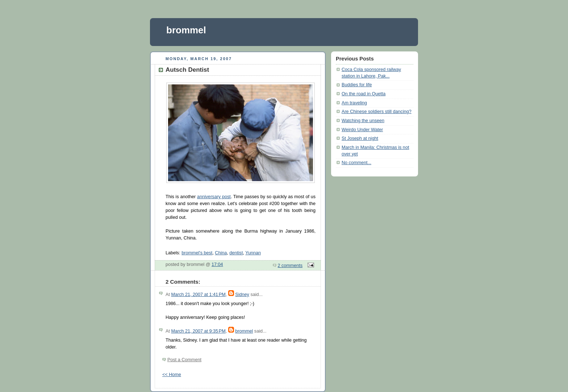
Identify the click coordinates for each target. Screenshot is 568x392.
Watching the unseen (363, 121)
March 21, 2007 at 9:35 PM (198, 331)
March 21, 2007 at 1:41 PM (198, 295)
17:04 (217, 264)
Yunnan (253, 253)
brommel (186, 30)
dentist (236, 253)
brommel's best (197, 253)
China (221, 253)
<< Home (172, 375)
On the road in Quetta (364, 94)
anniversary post (214, 197)
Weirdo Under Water (362, 130)
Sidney (242, 295)
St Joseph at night (360, 138)
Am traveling (354, 103)
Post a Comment (184, 360)
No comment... (356, 163)
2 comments (290, 266)
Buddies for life (357, 85)
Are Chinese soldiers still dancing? (377, 112)
